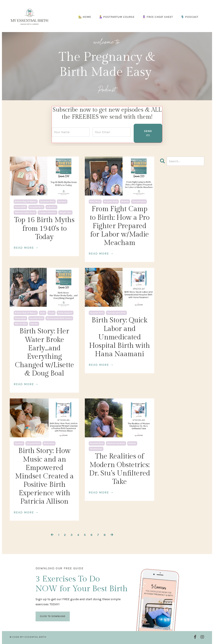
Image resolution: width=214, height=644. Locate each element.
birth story (95, 201)
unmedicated (139, 201)
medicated (49, 443)
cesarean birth (47, 201)
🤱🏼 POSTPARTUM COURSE (117, 17)
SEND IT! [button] (148, 133)
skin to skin (21, 324)
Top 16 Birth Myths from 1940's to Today (44, 228)
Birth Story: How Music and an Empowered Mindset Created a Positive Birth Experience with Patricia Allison (44, 476)
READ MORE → (26, 247)
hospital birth (36, 207)
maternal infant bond (25, 212)
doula (51, 313)
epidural (62, 201)
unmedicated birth (116, 313)
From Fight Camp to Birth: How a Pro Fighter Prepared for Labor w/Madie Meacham (120, 226)
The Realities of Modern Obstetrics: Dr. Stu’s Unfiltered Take (120, 469)
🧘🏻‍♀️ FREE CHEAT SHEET (158, 17)
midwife (125, 201)
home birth (20, 207)
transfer (34, 324)
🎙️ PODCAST (190, 17)
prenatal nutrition (47, 212)
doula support (65, 313)
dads (43, 313)
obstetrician (96, 449)
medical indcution (116, 443)
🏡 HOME (85, 17)
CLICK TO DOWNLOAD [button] (53, 615)
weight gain (65, 212)
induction (51, 207)
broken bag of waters (26, 201)
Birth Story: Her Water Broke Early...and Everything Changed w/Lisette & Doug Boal (44, 352)
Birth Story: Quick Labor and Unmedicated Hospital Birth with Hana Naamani (120, 337)
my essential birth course (59, 318)
